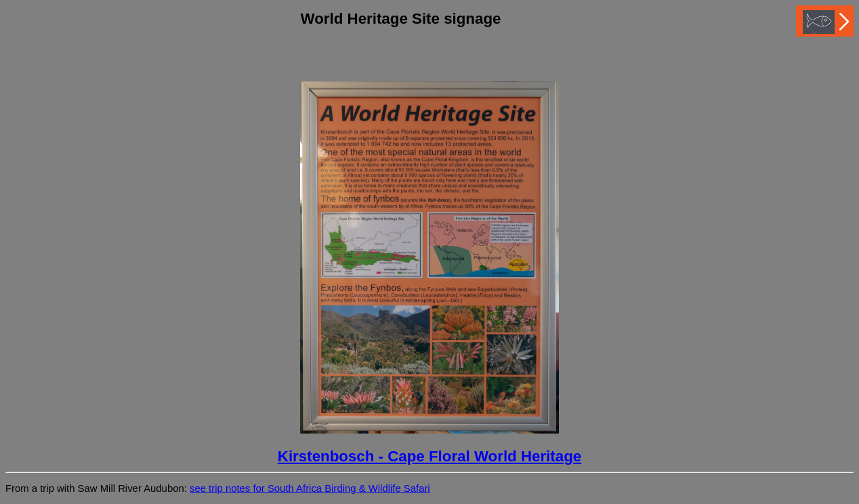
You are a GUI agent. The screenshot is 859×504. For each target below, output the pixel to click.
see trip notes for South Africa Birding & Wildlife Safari (310, 488)
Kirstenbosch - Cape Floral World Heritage (429, 456)
